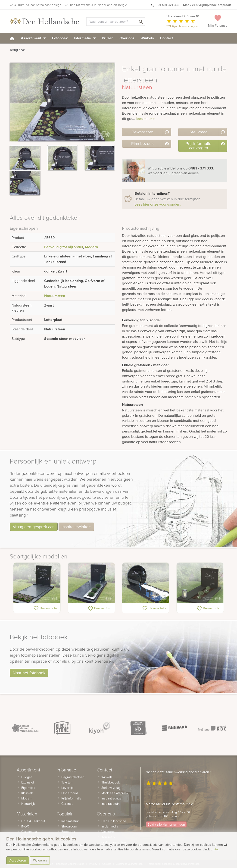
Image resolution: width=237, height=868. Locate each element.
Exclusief (28, 782)
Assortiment (33, 38)
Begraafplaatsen (73, 777)
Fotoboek (60, 38)
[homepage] (12, 38)
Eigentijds (28, 788)
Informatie (85, 38)
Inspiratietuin (70, 821)
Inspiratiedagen (112, 798)
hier (216, 849)
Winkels (147, 38)
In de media (110, 826)
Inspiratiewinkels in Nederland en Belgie (98, 5)
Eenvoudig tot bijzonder (64, 247)
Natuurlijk (28, 804)
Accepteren (18, 860)
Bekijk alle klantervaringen (166, 824)
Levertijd (67, 788)
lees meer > (145, 119)
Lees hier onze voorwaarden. (158, 204)
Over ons (127, 38)
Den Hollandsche (114, 821)
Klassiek (27, 793)
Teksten (67, 782)
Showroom (69, 826)
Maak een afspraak (115, 793)
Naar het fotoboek (29, 673)
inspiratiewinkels (76, 527)
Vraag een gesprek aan (34, 527)
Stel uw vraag (111, 788)
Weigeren (40, 860)
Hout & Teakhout (33, 821)
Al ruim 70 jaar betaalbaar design (38, 5)
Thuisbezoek (111, 782)
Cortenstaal (29, 832)
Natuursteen (55, 296)
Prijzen (108, 38)
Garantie (67, 804)
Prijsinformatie (71, 798)
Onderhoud (70, 793)
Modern (91, 247)
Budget (27, 777)
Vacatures (108, 832)
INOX (25, 826)
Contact (166, 38)
